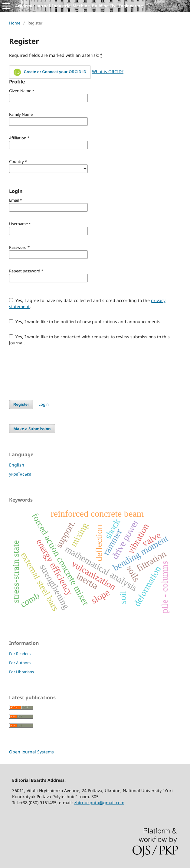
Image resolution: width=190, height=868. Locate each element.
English (17, 465)
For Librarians (21, 672)
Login (44, 404)
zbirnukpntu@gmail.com (99, 803)
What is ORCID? (108, 72)
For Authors (20, 663)
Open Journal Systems (31, 752)
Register (21, 404)
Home (15, 23)
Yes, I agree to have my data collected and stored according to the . (87, 303)
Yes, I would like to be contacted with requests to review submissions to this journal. (89, 340)
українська (20, 474)
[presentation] (55, 373)
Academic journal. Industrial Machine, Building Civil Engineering (79, 6)
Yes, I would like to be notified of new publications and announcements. (85, 322)
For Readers (20, 654)
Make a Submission (32, 429)
